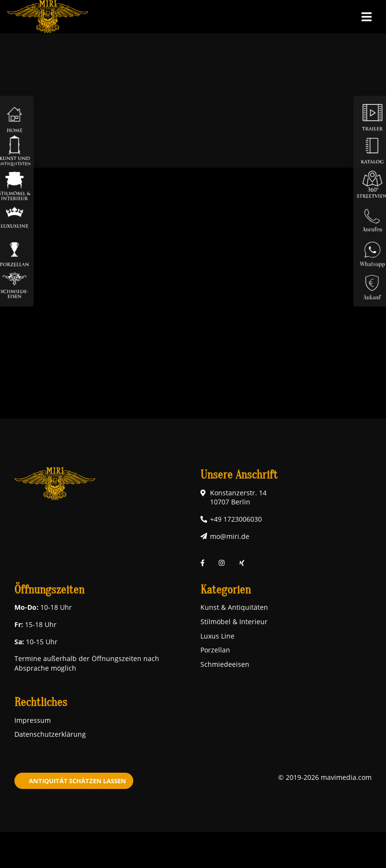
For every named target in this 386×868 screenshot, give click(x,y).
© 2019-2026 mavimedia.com (325, 777)
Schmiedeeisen (225, 664)
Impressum (33, 720)
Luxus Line (217, 636)
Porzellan (215, 650)
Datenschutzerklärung (50, 734)
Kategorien (226, 590)
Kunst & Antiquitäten (234, 607)
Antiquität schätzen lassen (77, 781)
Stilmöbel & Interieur (234, 622)
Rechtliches (41, 702)
